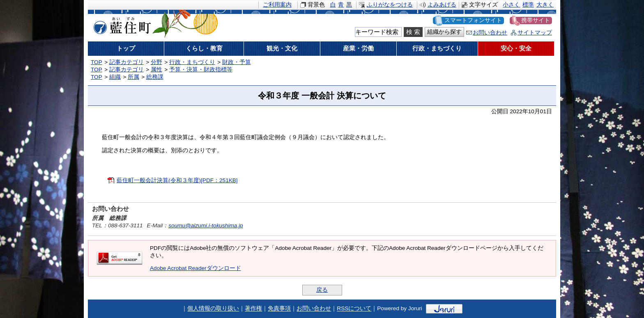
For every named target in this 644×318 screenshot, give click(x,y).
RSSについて (354, 309)
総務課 (155, 77)
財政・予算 (237, 62)
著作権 (253, 309)
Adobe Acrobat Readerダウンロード (195, 268)
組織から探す (444, 32)
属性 (156, 70)
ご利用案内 (277, 5)
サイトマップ (535, 33)
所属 (133, 77)
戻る (322, 290)
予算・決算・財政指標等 (201, 70)
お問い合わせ (490, 33)
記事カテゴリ (126, 62)
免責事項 (279, 309)
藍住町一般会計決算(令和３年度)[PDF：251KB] (177, 180)
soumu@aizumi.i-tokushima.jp (206, 225)
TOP (97, 62)
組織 (115, 77)
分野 (156, 62)
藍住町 (121, 24)
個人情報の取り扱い (213, 309)
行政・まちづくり (192, 62)
